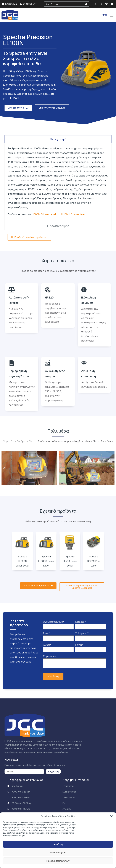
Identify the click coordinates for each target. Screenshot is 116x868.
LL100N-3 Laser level (73, 214)
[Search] (86, 4)
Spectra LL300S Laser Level (46, 561)
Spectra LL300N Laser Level (22, 561)
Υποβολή (53, 676)
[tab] (58, 139)
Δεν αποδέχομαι (58, 853)
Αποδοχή (58, 844)
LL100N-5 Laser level (44, 214)
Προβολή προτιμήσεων (58, 861)
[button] (111, 816)
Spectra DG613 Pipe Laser (94, 561)
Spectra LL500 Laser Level (70, 561)
